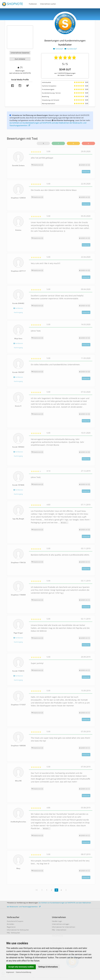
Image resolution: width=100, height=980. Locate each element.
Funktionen (33, 4)
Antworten (86, 172)
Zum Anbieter (20, 59)
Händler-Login (57, 921)
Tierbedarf (58, 49)
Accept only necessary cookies (21, 967)
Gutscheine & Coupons (15, 921)
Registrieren (11, 927)
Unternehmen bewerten (20, 53)
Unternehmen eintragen (61, 924)
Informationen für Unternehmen (64, 927)
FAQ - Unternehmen (59, 930)
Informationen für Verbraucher (18, 930)
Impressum (10, 972)
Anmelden (11, 924)
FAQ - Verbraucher (13, 933)
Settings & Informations (48, 967)
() (85, 165)
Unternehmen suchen (48, 4)
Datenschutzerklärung (24, 972)
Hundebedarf (71, 49)
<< (37, 890)
